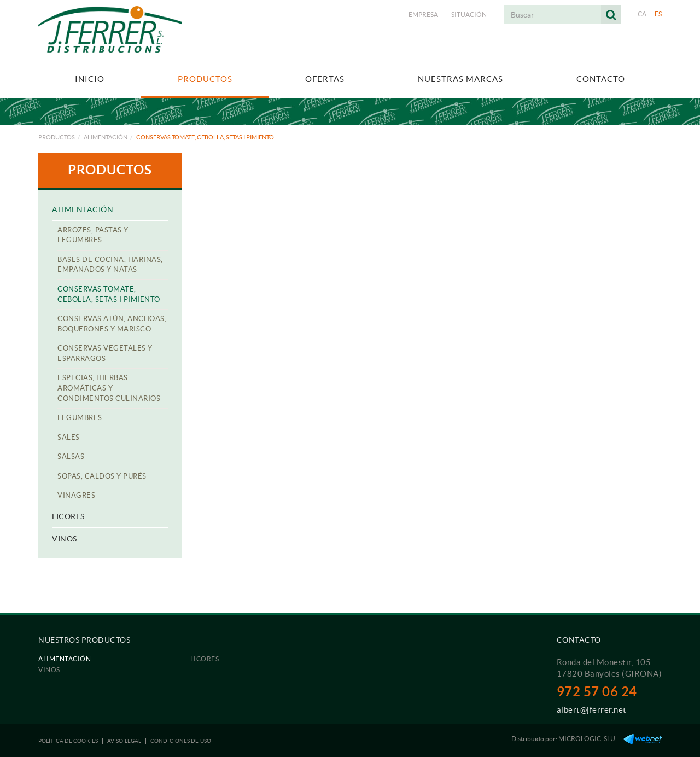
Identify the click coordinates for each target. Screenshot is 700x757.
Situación (469, 14)
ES (658, 14)
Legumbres (80, 418)
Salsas (71, 456)
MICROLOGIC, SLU (587, 739)
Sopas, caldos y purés (102, 476)
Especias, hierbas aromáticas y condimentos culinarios (109, 388)
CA (642, 14)
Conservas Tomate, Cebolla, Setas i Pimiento (109, 294)
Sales (69, 437)
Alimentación (106, 137)
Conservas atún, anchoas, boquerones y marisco (112, 324)
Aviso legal (124, 741)
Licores (68, 516)
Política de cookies (68, 741)
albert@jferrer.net (592, 710)
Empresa (423, 14)
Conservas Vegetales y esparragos (105, 353)
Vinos (65, 539)
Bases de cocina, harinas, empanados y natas (110, 265)
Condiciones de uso (181, 741)
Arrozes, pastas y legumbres (93, 235)
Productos (57, 137)
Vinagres (76, 495)
